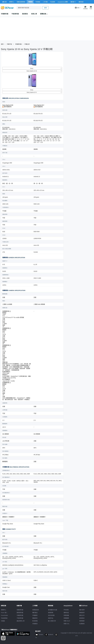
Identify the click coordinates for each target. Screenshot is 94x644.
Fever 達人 (4, 613)
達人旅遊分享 (52, 621)
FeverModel (4, 615)
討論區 (3, 621)
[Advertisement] (77, 65)
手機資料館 (5, 14)
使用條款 (82, 621)
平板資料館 (15, 14)
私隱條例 (82, 624)
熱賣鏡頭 (66, 618)
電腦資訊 (35, 618)
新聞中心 (4, 610)
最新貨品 (66, 613)
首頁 (2, 44)
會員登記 (82, 618)
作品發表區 (4, 618)
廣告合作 (82, 615)
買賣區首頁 (36, 610)
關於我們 (82, 610)
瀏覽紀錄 (44, 14)
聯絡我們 (82, 613)
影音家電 (35, 621)
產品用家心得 (21, 621)
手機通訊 (35, 615)
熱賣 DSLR (67, 621)
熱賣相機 (66, 615)
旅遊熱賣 (51, 613)
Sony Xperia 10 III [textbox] (32, 71)
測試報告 (25, 14)
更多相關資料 (7, 107)
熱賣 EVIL (67, 624)
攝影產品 (35, 613)
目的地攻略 (51, 615)
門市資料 (66, 610)
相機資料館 (20, 610)
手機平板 (9, 44)
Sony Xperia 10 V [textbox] (32, 92)
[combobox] (32, 68)
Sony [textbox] (32, 68)
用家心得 (34, 14)
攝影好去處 (53, 610)
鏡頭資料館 (20, 613)
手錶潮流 (35, 624)
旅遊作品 (51, 618)
